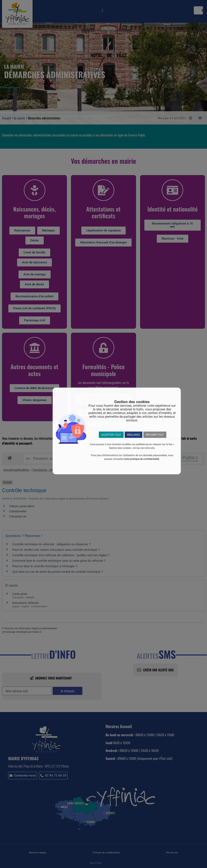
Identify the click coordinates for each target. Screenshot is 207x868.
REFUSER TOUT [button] (155, 435)
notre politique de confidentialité (141, 459)
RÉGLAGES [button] (133, 435)
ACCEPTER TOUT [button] (111, 435)
